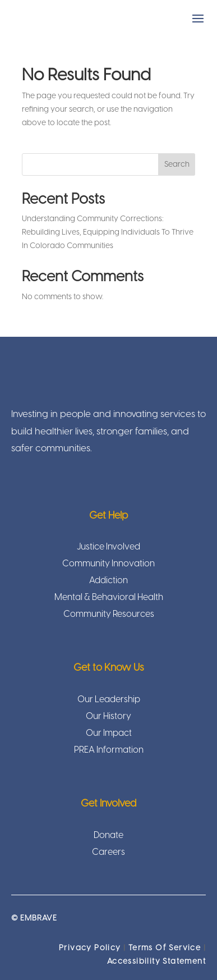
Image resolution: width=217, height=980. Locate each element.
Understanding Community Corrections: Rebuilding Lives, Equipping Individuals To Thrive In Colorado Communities (108, 233)
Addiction (108, 581)
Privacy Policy (90, 948)
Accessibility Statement (156, 962)
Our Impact (109, 734)
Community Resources (109, 615)
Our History (108, 717)
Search (177, 165)
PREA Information (109, 751)
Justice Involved (108, 548)
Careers (108, 853)
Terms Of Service (165, 948)
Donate (108, 836)
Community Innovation (108, 564)
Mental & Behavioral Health (109, 598)
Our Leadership (109, 700)
